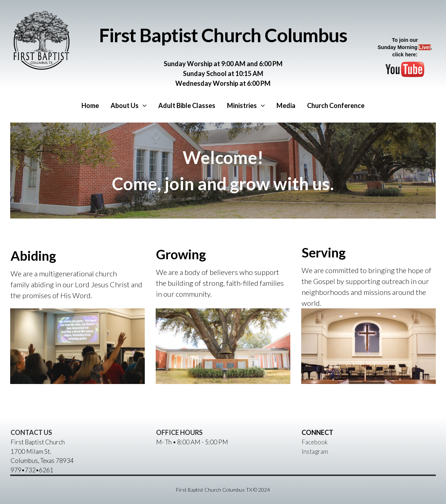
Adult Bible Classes (187, 105)
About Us (129, 105)
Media (286, 105)
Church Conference (336, 105)
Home (90, 105)
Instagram (315, 451)
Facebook (315, 442)
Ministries (246, 105)
